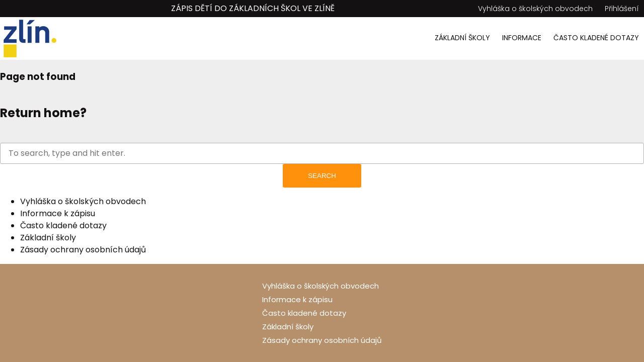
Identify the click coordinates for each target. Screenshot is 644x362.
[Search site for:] (322, 153)
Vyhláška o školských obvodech (535, 9)
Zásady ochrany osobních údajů (83, 250)
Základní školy (462, 38)
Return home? (43, 113)
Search (322, 176)
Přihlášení (622, 9)
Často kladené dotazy (596, 38)
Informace (522, 38)
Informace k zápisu (58, 213)
